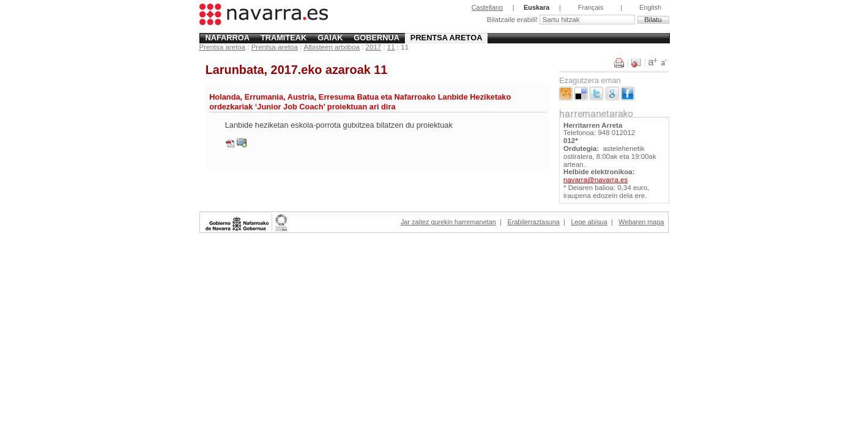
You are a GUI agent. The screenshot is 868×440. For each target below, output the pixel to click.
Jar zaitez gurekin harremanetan (448, 222)
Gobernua (377, 38)
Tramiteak (284, 38)
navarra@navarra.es (595, 180)
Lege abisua (589, 222)
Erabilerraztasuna (534, 222)
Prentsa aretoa (447, 38)
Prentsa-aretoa (275, 47)
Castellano (487, 7)
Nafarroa (227, 38)
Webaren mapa (641, 222)
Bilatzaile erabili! (513, 20)
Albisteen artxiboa (332, 47)
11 (391, 47)
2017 (374, 47)
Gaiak (330, 38)
